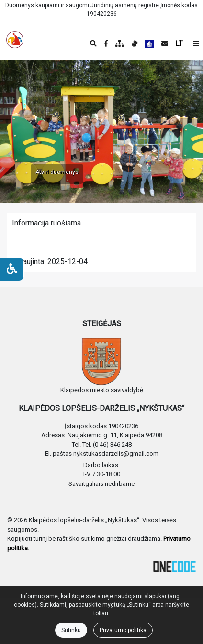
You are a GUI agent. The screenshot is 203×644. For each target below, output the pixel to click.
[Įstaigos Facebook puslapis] (106, 43)
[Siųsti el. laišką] (165, 43)
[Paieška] (93, 43)
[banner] (15, 40)
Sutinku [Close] (71, 630)
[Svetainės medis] (120, 43)
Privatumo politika (123, 630)
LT (179, 43)
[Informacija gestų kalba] (135, 43)
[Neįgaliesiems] (12, 269)
